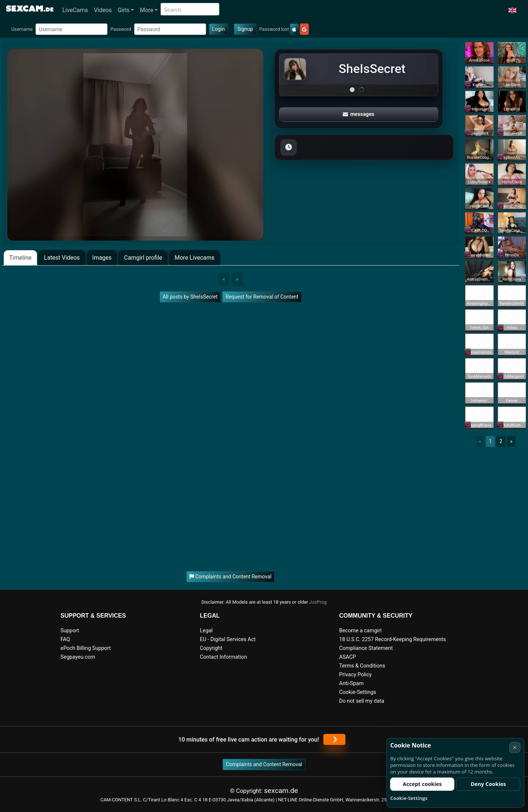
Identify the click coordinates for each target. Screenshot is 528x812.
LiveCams (75, 10)
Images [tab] (102, 258)
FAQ (65, 639)
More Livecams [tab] (195, 258)
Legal (206, 631)
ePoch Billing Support (86, 648)
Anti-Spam (351, 683)
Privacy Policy (355, 675)
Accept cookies (422, 784)
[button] (512, 10)
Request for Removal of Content (262, 297)
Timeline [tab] (20, 258)
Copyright (211, 648)
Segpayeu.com (78, 657)
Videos (103, 10)
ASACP (348, 657)
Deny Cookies (488, 784)
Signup (245, 29)
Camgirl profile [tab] (143, 258)
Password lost (274, 29)
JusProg (318, 602)
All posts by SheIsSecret (190, 297)
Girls (124, 10)
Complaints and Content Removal (264, 764)
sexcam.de (281, 791)
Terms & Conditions (362, 666)
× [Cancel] (515, 747)
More (146, 10)
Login (219, 29)
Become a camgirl (360, 631)
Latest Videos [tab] (62, 258)
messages (359, 114)
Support (70, 631)
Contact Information (223, 657)
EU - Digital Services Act (228, 639)
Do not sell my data (362, 701)
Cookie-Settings (358, 692)
